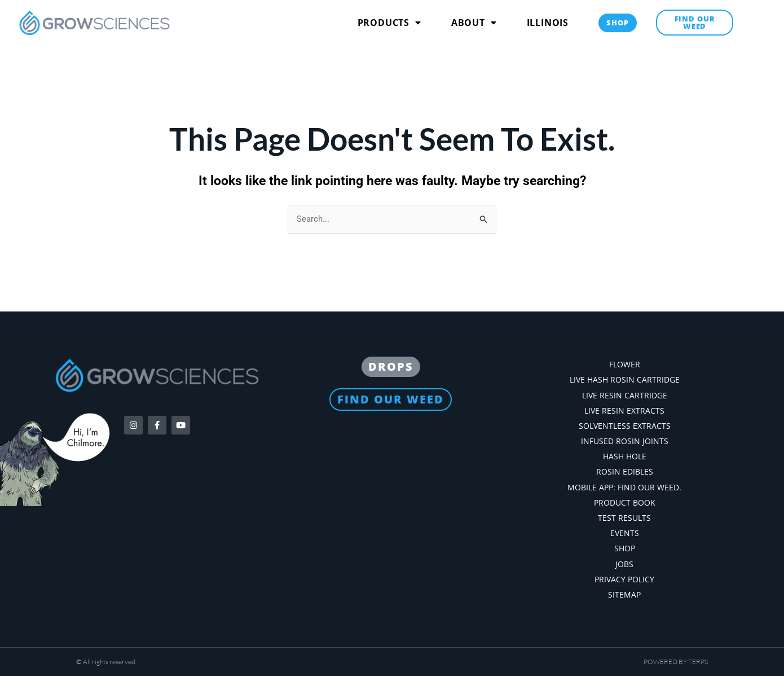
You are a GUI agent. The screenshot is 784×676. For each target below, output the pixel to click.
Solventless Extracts (625, 426)
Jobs (624, 564)
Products (389, 23)
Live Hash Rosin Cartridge (625, 379)
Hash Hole (625, 456)
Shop (625, 548)
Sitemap (624, 594)
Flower (625, 364)
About (474, 23)
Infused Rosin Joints (625, 441)
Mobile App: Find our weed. (624, 487)
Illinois (548, 23)
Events (625, 533)
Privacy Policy (624, 579)
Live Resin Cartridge (625, 395)
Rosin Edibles (625, 471)
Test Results (624, 518)
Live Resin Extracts (624, 411)
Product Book (625, 502)
